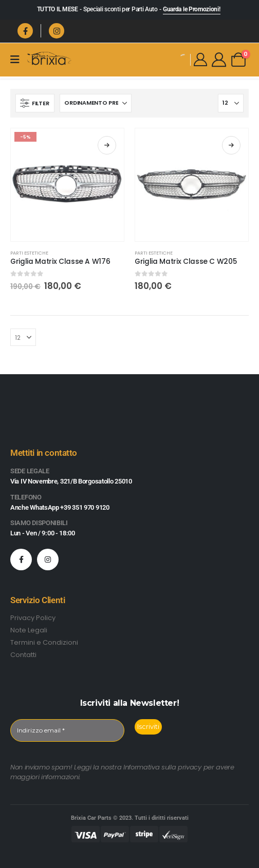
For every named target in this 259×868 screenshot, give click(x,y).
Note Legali (29, 630)
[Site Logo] (49, 59)
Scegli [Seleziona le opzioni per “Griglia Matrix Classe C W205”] (231, 145)
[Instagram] (57, 31)
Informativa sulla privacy (162, 767)
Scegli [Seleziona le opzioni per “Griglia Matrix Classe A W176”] (107, 145)
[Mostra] (231, 103)
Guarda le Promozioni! (192, 9)
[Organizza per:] (96, 103)
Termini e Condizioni (44, 642)
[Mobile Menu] (18, 60)
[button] (35, 103)
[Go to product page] (67, 185)
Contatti (23, 655)
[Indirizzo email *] (67, 730)
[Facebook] (25, 31)
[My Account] (201, 60)
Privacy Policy (33, 618)
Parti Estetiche (29, 253)
